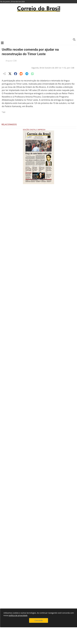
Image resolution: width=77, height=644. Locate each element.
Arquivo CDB (11, 61)
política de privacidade (18, 615)
